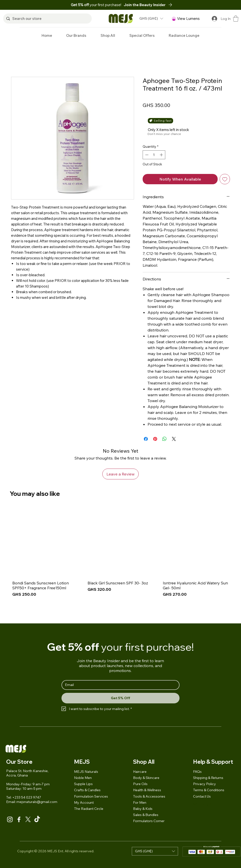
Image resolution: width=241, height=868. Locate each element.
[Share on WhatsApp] (165, 439)
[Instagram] (10, 819)
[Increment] (162, 155)
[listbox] (151, 19)
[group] (120, 563)
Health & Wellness (147, 790)
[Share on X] (174, 439)
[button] (149, 5)
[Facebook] (19, 819)
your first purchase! (96, 5)
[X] (28, 819)
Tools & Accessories (149, 796)
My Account (84, 802)
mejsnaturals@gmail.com (37, 802)
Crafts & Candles (87, 790)
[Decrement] (146, 155)
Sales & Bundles (146, 815)
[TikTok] (37, 819)
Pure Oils (140, 784)
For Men (140, 802)
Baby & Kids (143, 809)
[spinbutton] (154, 155)
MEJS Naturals (86, 772)
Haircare (140, 772)
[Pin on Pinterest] (155, 439)
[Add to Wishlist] (225, 179)
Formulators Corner (149, 821)
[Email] (119, 685)
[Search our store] (47, 19)
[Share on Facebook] (146, 439)
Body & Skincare (146, 778)
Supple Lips (83, 784)
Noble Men (83, 778)
